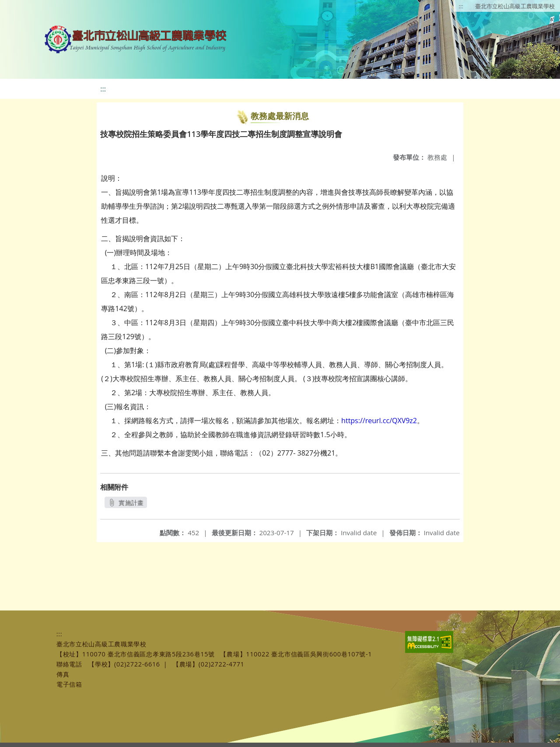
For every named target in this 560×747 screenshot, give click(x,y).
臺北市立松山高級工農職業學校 (515, 6)
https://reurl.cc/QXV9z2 (379, 421)
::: (461, 6)
